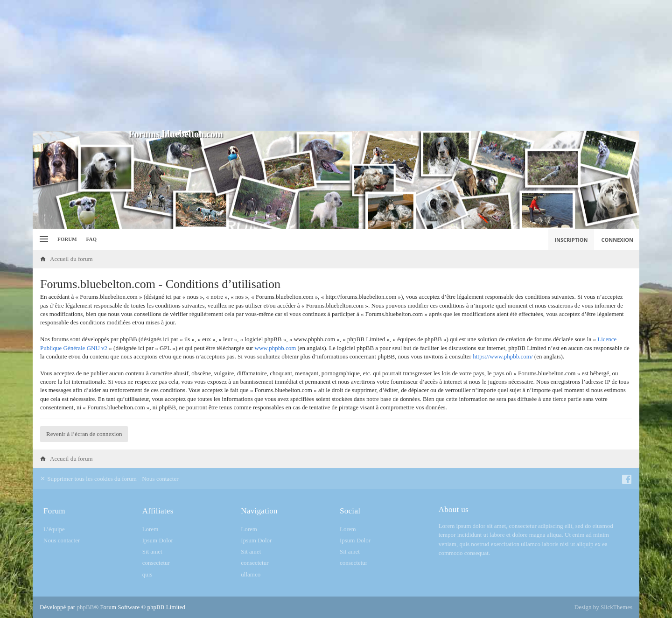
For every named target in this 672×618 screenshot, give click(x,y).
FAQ (91, 239)
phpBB (85, 607)
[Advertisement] (336, 65)
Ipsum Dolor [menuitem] (158, 540)
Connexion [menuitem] (618, 240)
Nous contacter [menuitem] (160, 479)
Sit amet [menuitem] (152, 551)
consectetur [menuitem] (156, 563)
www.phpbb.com (276, 348)
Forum (67, 239)
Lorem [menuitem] (150, 529)
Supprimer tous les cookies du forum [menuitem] (88, 479)
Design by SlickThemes (603, 607)
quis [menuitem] (147, 574)
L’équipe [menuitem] (54, 529)
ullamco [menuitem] (251, 574)
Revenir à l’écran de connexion (84, 434)
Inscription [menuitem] (571, 240)
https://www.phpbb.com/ (503, 356)
